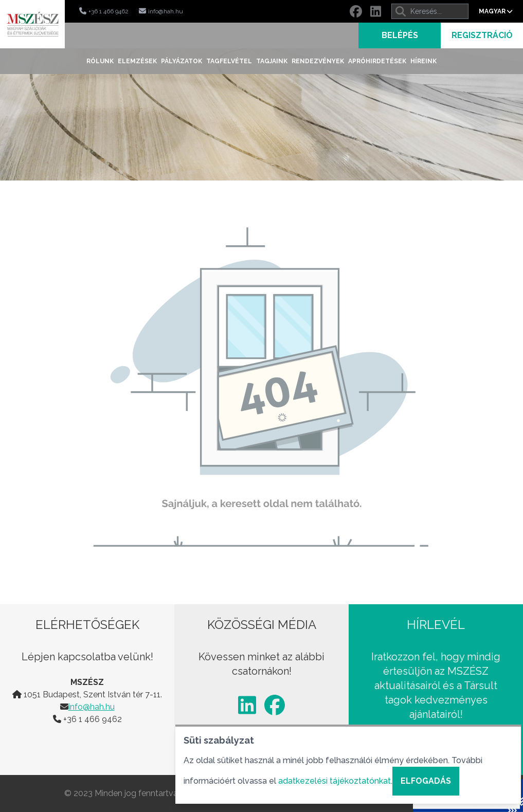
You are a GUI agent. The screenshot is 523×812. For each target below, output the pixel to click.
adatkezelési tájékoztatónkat (335, 781)
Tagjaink (272, 61)
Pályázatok (182, 61)
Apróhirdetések (377, 61)
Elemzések (137, 61)
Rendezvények (318, 61)
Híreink (423, 61)
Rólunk (100, 61)
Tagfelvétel (229, 61)
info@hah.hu (92, 707)
